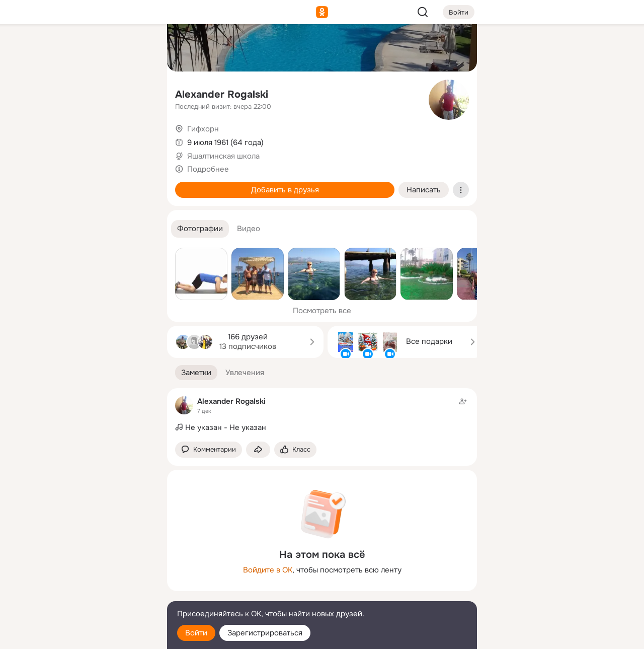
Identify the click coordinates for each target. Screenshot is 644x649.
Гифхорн (203, 129)
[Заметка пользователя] (322, 415)
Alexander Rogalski (222, 94)
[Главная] (48, 48)
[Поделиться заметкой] (258, 450)
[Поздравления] (93, 137)
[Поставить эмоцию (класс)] (295, 450)
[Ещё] (93, 571)
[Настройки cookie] (93, 636)
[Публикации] (48, 93)
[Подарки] (48, 137)
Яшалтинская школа (223, 156)
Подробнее (208, 169)
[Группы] (137, 48)
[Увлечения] (93, 48)
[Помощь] (48, 181)
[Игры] (137, 137)
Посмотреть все (322, 311)
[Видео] (137, 93)
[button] (200, 229)
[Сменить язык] (93, 593)
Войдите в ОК (268, 570)
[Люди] (93, 93)
